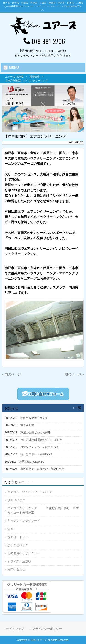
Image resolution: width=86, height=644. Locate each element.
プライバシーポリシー (47, 629)
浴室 (10, 529)
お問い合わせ (16, 569)
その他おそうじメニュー (24, 553)
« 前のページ (11, 374)
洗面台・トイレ (18, 537)
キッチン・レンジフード (24, 521)
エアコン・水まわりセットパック (30, 492)
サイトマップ (15, 629)
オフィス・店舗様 (19, 561)
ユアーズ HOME (14, 77)
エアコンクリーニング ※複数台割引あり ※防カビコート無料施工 (43, 510)
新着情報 (35, 77)
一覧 (78, 408)
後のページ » (75, 374)
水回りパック (16, 500)
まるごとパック (18, 545)
